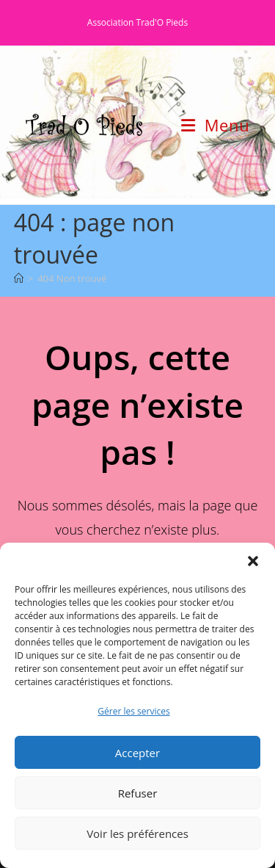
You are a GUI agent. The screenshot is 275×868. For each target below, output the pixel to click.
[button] (253, 561)
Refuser (138, 793)
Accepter (137, 753)
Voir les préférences (137, 833)
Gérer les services (133, 711)
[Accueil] (19, 278)
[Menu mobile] (215, 125)
